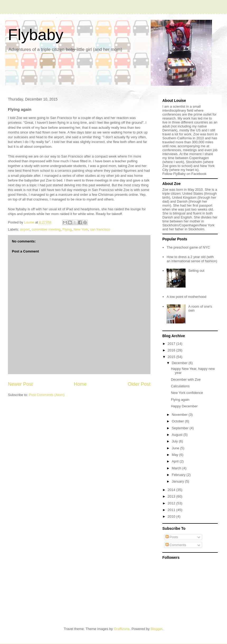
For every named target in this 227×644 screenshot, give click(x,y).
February (179, 475)
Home (80, 384)
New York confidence (187, 393)
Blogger (156, 629)
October (178, 421)
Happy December (184, 406)
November (180, 415)
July (175, 441)
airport (25, 229)
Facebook (199, 174)
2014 (172, 490)
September (181, 428)
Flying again (180, 400)
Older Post (139, 384)
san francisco (100, 229)
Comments (176, 545)
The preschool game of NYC (188, 247)
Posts (172, 537)
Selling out (196, 271)
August (178, 435)
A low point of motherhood (186, 297)
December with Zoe (186, 380)
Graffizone (122, 629)
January (178, 481)
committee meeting (46, 229)
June (176, 448)
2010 (172, 516)
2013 (172, 496)
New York (81, 229)
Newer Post (20, 384)
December (180, 363)
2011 (172, 510)
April (176, 461)
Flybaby (36, 35)
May (176, 455)
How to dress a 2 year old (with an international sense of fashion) (192, 259)
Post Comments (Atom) (47, 395)
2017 (172, 344)
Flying (67, 229)
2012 (172, 503)
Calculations (180, 386)
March (177, 468)
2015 (172, 357)
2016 (172, 350)
